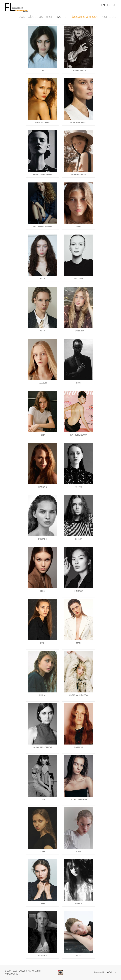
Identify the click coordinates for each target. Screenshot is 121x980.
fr (109, 5)
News (21, 17)
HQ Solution (111, 972)
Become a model (86, 17)
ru (114, 5)
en (103, 5)
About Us (36, 17)
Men (50, 17)
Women (63, 17)
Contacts (109, 17)
